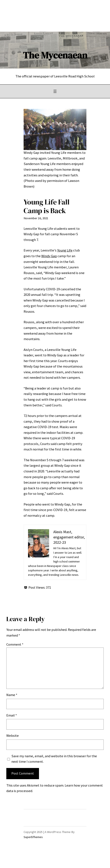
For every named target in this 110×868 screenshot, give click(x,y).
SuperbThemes (33, 837)
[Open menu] (55, 91)
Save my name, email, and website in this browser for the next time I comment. (54, 759)
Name (12, 695)
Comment (15, 644)
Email (12, 715)
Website (13, 736)
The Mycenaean (55, 55)
